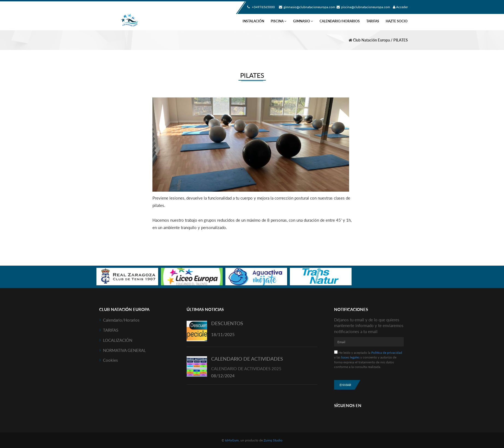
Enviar (345, 385)
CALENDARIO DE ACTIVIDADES (247, 359)
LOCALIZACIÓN (118, 340)
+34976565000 (260, 7)
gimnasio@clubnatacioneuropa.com (306, 7)
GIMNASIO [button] (303, 21)
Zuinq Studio (273, 440)
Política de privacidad (387, 353)
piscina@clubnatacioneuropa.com (363, 7)
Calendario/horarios (340, 21)
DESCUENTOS (227, 323)
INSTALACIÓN (253, 21)
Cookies (110, 360)
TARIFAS (373, 21)
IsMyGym (232, 440)
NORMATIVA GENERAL (124, 350)
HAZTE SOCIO (397, 21)
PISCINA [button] (279, 21)
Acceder (400, 7)
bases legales (350, 357)
